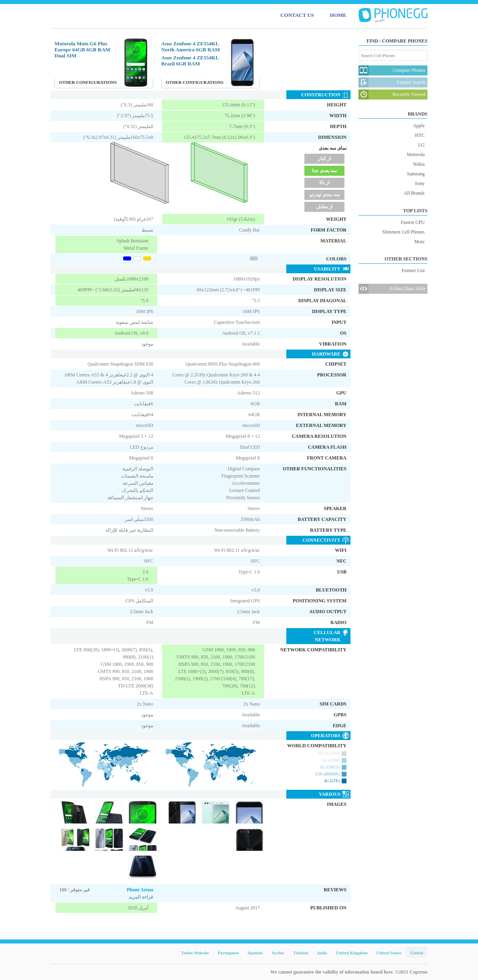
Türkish (301, 953)
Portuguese (228, 953)
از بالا (324, 183)
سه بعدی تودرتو (325, 195)
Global (417, 953)
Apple (419, 126)
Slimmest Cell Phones (403, 232)
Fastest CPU (413, 222)
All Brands (414, 193)
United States (389, 953)
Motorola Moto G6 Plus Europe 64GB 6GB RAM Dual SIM (82, 50)
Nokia (419, 164)
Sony (420, 183)
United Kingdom (352, 953)
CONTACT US (297, 15)
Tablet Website (195, 953)
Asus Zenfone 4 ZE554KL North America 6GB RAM (190, 47)
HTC (420, 135)
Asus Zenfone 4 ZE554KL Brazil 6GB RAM (190, 61)
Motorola (416, 155)
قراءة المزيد (141, 897)
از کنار (324, 159)
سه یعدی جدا (324, 171)
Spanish (255, 953)
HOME (338, 15)
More (419, 242)
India (322, 953)
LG (421, 145)
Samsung (416, 174)
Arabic (278, 953)
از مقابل (324, 207)
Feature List (413, 270)
